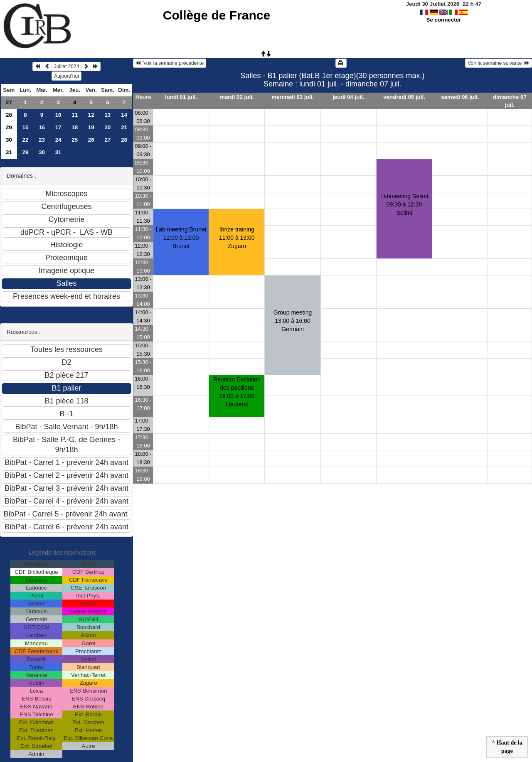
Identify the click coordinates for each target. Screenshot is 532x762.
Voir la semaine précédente (170, 63)
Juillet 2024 (67, 66)
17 (58, 127)
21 (124, 127)
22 (26, 140)
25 (75, 140)
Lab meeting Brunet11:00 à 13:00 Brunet (181, 238)
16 (42, 127)
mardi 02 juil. (237, 97)
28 (9, 115)
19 (91, 127)
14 (124, 115)
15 (26, 127)
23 (42, 140)
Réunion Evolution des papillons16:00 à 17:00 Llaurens (237, 392)
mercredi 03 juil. (293, 97)
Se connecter (444, 20)
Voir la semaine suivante (499, 63)
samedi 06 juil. (460, 97)
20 (107, 127)
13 (107, 115)
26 (91, 140)
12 (91, 115)
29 (9, 127)
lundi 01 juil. (181, 97)
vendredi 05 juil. (404, 97)
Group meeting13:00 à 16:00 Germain (293, 321)
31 (9, 152)
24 (58, 140)
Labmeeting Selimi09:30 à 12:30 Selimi (404, 204)
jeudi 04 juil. (348, 97)
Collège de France (217, 15)
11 (75, 115)
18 (75, 127)
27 (9, 102)
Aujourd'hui (66, 76)
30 (9, 140)
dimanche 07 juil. (510, 101)
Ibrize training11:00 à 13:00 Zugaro (237, 238)
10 (58, 115)
